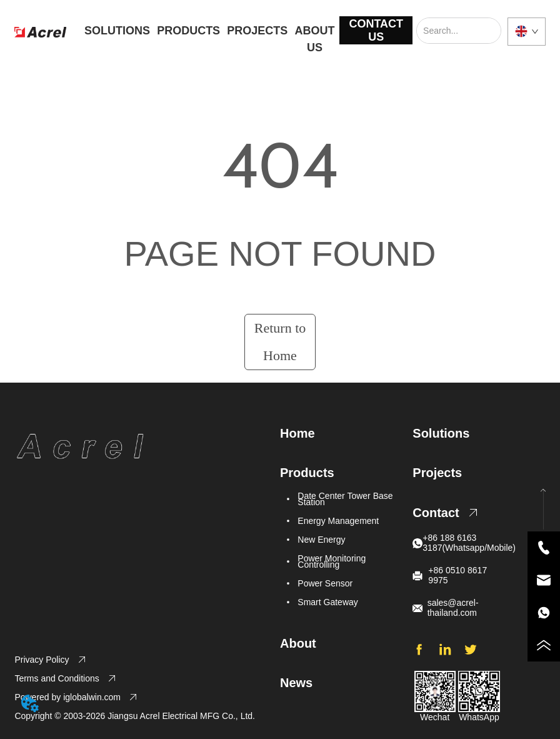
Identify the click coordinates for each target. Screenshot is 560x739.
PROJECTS (257, 31)
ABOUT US (315, 33)
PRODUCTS (188, 31)
